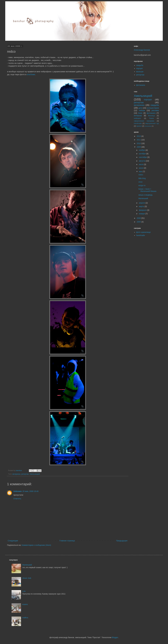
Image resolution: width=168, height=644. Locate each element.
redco (141, 175)
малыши (140, 72)
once (140, 182)
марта (142, 206)
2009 (139, 147)
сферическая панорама (144, 121)
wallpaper (137, 118)
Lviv (24, 591)
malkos (25, 618)
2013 (139, 136)
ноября (142, 150)
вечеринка (16, 474)
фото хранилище (143, 232)
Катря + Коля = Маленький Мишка (147, 190)
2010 (139, 143)
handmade (138, 123)
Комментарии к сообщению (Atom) (36, 545)
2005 (139, 222)
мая (141, 172)
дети (140, 108)
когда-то (142, 185)
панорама (148, 126)
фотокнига (141, 85)
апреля (142, 203)
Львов (151, 118)
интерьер (138, 116)
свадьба (140, 65)
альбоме (31, 74)
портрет (140, 68)
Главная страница (67, 541)
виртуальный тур (152, 123)
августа (142, 161)
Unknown (18, 491)
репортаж (25, 474)
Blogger (115, 637)
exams (25, 604)
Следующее (13, 541)
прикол (139, 126)
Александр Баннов (142, 50)
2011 (139, 140)
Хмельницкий (35, 474)
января (142, 214)
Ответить (17, 499)
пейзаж (142, 110)
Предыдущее (122, 541)
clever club (27, 578)
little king (142, 178)
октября (142, 154)
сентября (143, 157)
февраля (143, 210)
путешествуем (153, 108)
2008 (139, 218)
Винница (152, 116)
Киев (140, 113)
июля (141, 164)
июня (141, 168)
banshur (19, 471)
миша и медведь (146, 195)
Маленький (143, 198)
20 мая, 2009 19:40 (30, 491)
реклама (155, 110)
